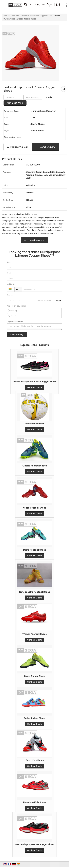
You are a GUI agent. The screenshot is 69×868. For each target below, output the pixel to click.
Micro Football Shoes (34, 550)
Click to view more (12, 137)
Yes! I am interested (34, 240)
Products (15, 16)
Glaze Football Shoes (35, 508)
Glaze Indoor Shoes (35, 676)
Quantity (10, 295)
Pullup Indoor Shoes (35, 718)
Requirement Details (15, 321)
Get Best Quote (34, 387)
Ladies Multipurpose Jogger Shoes (36, 16)
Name (9, 262)
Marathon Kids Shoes (35, 802)
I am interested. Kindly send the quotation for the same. (34, 327)
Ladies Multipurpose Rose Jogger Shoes (35, 382)
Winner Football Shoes (34, 634)
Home (6, 16)
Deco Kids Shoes (34, 760)
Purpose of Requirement (17, 306)
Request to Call (17, 147)
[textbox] (33, 97)
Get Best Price (15, 103)
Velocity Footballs (35, 424)
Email (9, 273)
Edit (49, 97)
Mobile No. (11, 284)
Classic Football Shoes (35, 466)
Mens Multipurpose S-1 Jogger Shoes (35, 844)
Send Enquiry (46, 147)
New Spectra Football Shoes (34, 592)
